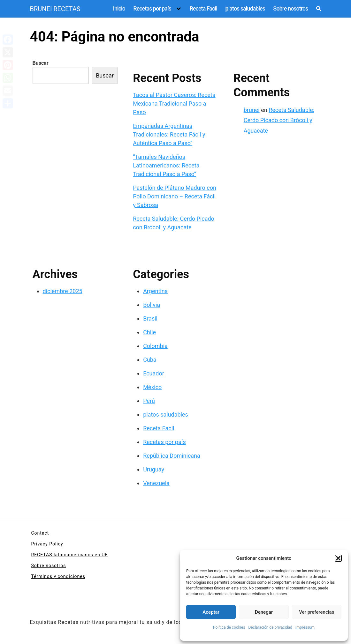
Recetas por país (152, 9)
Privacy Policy (47, 544)
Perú (149, 401)
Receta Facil (203, 9)
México (152, 387)
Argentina (155, 291)
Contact (40, 533)
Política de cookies (229, 627)
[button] (338, 558)
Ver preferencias (317, 612)
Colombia (155, 346)
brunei (252, 110)
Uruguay (154, 469)
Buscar (41, 63)
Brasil (150, 318)
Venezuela (156, 483)
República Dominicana (172, 456)
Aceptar (211, 612)
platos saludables (245, 9)
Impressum (305, 627)
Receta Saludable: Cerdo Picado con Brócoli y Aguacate (279, 120)
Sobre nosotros (291, 9)
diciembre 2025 (63, 291)
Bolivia (152, 305)
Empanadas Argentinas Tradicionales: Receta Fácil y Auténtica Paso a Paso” (169, 134)
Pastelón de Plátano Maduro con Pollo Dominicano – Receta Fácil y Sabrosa (175, 196)
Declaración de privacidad (270, 627)
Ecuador (154, 373)
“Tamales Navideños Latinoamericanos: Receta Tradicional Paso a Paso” (166, 165)
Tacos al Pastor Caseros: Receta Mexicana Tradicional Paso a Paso (174, 104)
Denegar (264, 612)
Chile (149, 332)
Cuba (150, 360)
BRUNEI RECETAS (55, 9)
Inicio (119, 9)
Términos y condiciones (58, 576)
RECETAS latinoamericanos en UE (70, 555)
